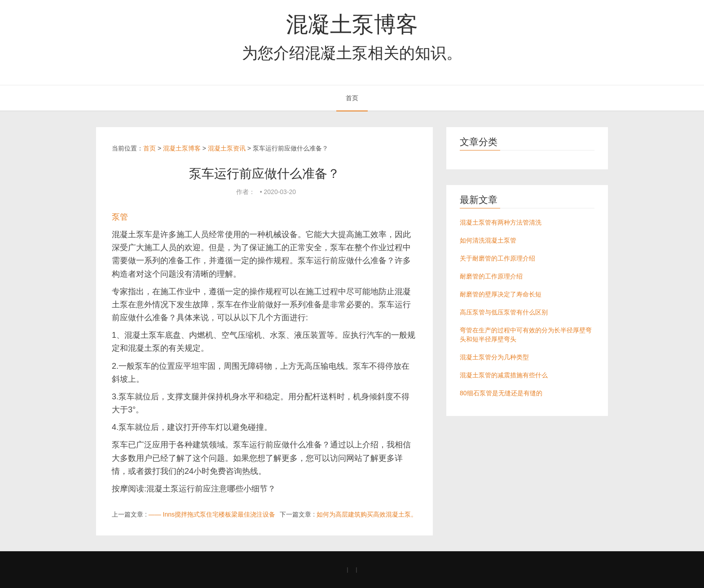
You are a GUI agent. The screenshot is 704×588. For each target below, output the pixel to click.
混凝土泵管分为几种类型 (494, 357)
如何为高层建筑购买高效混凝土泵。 (367, 514)
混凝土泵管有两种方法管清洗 (501, 222)
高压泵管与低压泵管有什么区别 (504, 312)
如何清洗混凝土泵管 (488, 240)
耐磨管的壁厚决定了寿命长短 (501, 294)
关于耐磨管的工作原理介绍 (497, 258)
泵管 (120, 217)
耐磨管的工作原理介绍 (491, 276)
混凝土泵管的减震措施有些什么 (504, 375)
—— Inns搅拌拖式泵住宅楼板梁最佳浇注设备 (212, 514)
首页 (352, 98)
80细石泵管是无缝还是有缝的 (501, 393)
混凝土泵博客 (352, 24)
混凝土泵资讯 (227, 148)
